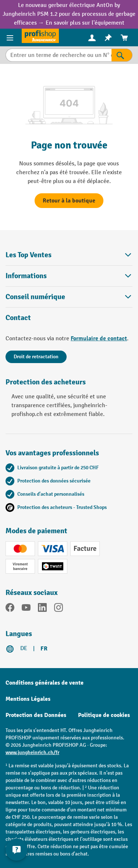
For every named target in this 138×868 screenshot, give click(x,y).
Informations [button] (69, 276)
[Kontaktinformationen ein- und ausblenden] (17, 850)
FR (44, 649)
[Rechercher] (122, 55)
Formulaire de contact (99, 338)
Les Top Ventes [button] (69, 255)
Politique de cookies (104, 715)
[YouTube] (26, 609)
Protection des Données (36, 715)
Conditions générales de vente (45, 683)
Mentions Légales (28, 699)
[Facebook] (10, 609)
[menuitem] (92, 38)
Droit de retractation (36, 357)
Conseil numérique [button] (69, 297)
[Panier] (124, 38)
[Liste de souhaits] (108, 38)
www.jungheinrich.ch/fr (32, 752)
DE (24, 648)
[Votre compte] (92, 37)
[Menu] (11, 37)
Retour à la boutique (69, 201)
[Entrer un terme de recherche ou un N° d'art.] (59, 55)
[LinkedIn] (42, 609)
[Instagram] (59, 609)
